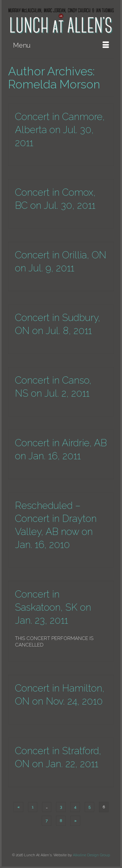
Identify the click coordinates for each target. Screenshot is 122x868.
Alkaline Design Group (91, 855)
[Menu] (61, 45)
